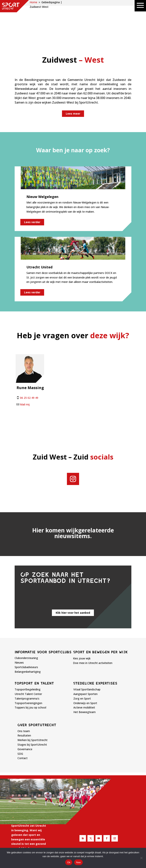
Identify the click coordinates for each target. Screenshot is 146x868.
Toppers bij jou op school (30, 672)
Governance (25, 713)
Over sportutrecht (37, 689)
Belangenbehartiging (28, 636)
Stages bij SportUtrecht (32, 709)
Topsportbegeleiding (28, 654)
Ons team (24, 695)
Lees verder (32, 186)
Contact (23, 722)
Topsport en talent (34, 647)
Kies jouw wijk (82, 623)
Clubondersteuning (26, 622)
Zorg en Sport (82, 663)
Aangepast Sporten (85, 658)
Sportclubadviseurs (26, 631)
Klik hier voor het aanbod (73, 577)
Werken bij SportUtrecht (33, 704)
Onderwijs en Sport (85, 667)
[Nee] (141, 858)
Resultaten (24, 700)
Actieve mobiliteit (84, 672)
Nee (78, 862)
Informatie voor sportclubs (43, 616)
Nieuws (19, 627)
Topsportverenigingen (28, 667)
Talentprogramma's (27, 663)
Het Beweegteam (85, 676)
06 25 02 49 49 (29, 362)
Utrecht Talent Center (28, 658)
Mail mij (25, 369)
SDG (20, 718)
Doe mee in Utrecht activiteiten (93, 627)
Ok (69, 862)
